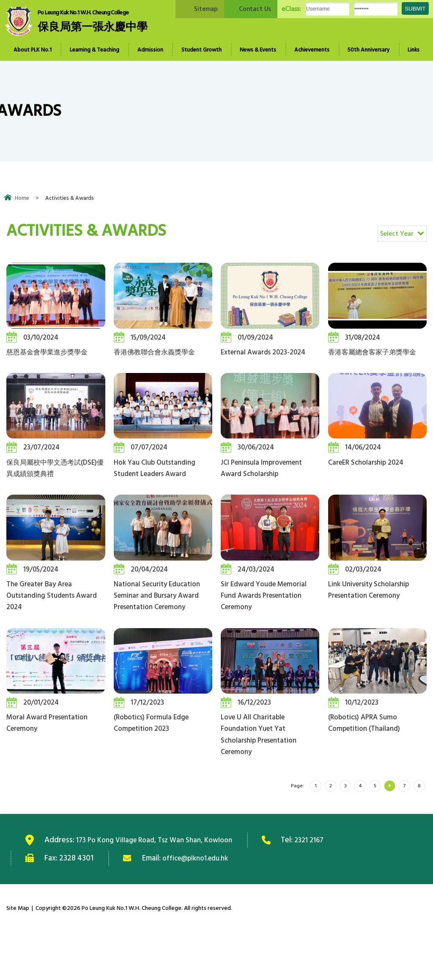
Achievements (312, 50)
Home (22, 198)
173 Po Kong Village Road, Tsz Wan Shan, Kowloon (161, 888)
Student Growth (201, 50)
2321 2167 (324, 888)
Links (414, 50)
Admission (150, 50)
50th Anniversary (369, 50)
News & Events (258, 50)
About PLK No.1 (33, 50)
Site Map (18, 956)
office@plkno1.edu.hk (199, 906)
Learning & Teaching (95, 50)
